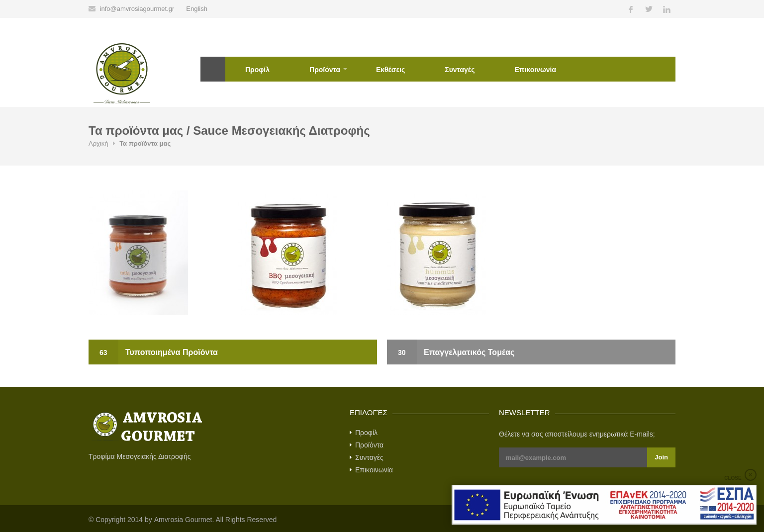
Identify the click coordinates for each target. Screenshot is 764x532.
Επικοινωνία (535, 70)
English (197, 9)
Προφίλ (257, 70)
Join (661, 457)
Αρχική (213, 69)
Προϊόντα (325, 70)
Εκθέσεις (390, 70)
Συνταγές (460, 70)
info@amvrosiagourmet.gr (137, 9)
